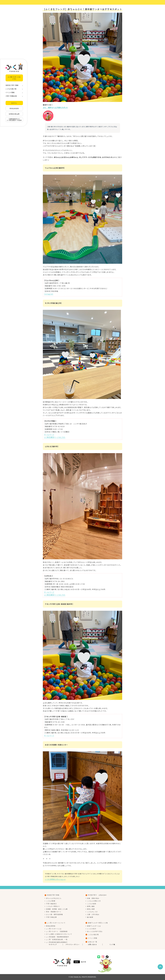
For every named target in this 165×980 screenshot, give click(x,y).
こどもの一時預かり (53, 906)
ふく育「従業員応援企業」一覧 (57, 939)
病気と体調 (91, 909)
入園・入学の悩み (93, 914)
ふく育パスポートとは (54, 929)
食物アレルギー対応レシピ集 (98, 923)
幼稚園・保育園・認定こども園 (57, 909)
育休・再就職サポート (54, 912)
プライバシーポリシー (73, 945)
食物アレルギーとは (94, 926)
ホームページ (49, 434)
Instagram (49, 294)
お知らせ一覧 (93, 942)
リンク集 (112, 945)
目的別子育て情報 (12, 85)
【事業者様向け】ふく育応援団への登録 (14, 120)
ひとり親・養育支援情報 (55, 914)
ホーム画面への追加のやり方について (59, 934)
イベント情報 (10, 92)
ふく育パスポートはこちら (14, 78)
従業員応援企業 (14, 114)
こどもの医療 (51, 901)
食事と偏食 (91, 906)
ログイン (14, 103)
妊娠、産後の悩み (93, 898)
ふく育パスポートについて (56, 923)
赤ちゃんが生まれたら (54, 898)
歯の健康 (90, 917)
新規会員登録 (14, 108)
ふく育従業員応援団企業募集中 (57, 942)
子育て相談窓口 (51, 904)
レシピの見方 (92, 929)
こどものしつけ (92, 912)
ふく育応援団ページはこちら (55, 437)
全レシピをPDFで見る (95, 931)
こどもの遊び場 (11, 89)
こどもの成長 (92, 904)
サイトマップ (53, 945)
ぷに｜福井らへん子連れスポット (55, 107)
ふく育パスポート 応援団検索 (57, 931)
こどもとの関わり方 (94, 901)
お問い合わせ (92, 945)
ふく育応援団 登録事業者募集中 (58, 937)
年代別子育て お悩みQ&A (97, 895)
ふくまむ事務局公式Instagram (55, 879)
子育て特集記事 (11, 96)
